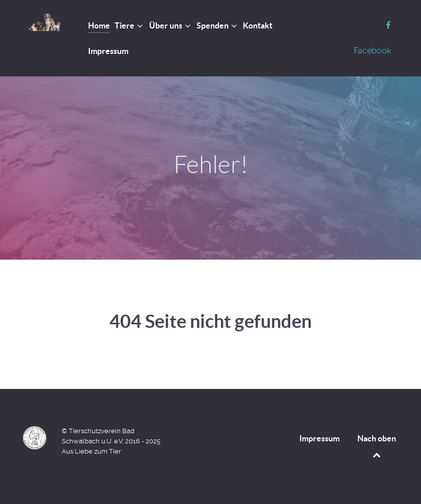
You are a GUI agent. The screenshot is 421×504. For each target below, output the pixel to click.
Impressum (319, 438)
